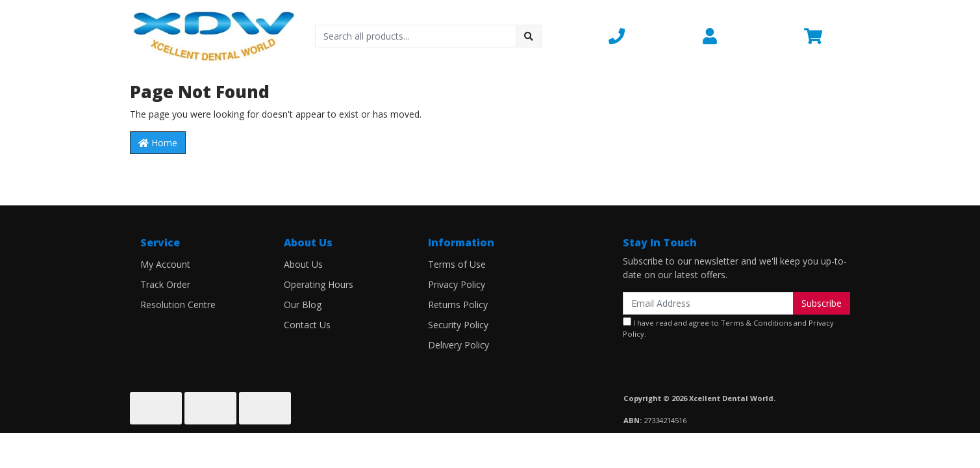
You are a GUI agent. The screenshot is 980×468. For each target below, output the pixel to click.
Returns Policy (458, 305)
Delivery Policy (459, 345)
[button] (648, 36)
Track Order (165, 284)
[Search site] (529, 36)
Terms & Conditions (756, 323)
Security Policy (458, 325)
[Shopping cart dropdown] (827, 36)
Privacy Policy (457, 284)
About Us (303, 264)
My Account (165, 264)
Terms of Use (457, 264)
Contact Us (307, 325)
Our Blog (303, 305)
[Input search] (416, 36)
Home (158, 143)
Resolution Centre (178, 305)
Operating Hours (319, 284)
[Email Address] (708, 303)
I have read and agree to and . (728, 328)
